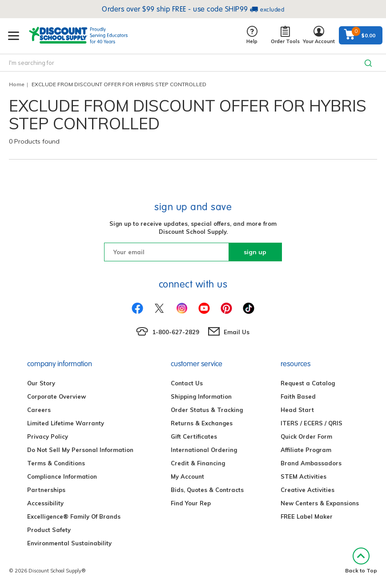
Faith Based (298, 396)
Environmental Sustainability (69, 543)
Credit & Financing (198, 463)
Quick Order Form (306, 436)
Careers (39, 410)
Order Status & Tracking (207, 410)
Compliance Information (62, 476)
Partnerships (46, 490)
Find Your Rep (191, 503)
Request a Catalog (308, 383)
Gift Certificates (194, 436)
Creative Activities (308, 490)
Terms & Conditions (56, 463)
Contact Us (187, 383)
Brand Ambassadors (311, 463)
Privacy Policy (48, 436)
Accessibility (45, 503)
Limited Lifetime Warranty (66, 423)
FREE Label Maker (307, 516)
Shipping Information (201, 396)
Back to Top (361, 561)
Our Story (41, 383)
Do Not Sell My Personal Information (80, 450)
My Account (187, 476)
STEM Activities (304, 476)
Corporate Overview (56, 396)
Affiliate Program (306, 450)
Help (252, 35)
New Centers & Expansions (320, 503)
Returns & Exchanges (202, 423)
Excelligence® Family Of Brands (74, 516)
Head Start (297, 410)
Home (17, 84)
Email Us (237, 332)
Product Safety (49, 530)
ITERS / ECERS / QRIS (312, 423)
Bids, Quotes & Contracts (207, 490)
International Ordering (204, 450)
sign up (255, 252)
